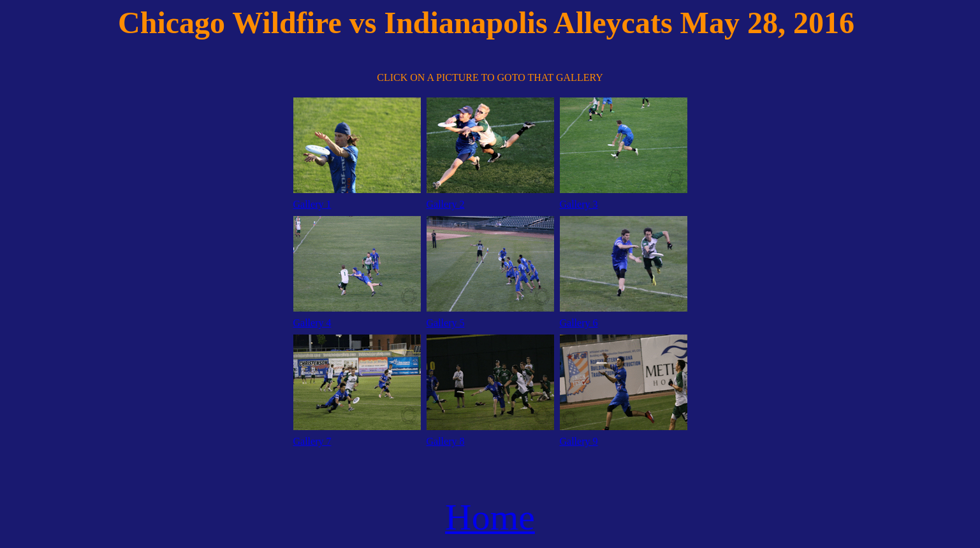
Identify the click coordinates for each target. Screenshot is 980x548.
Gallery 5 (446, 323)
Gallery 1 (312, 204)
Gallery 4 (312, 323)
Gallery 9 (579, 441)
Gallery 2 (446, 204)
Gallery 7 (312, 441)
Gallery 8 (446, 441)
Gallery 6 (579, 323)
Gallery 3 (579, 204)
